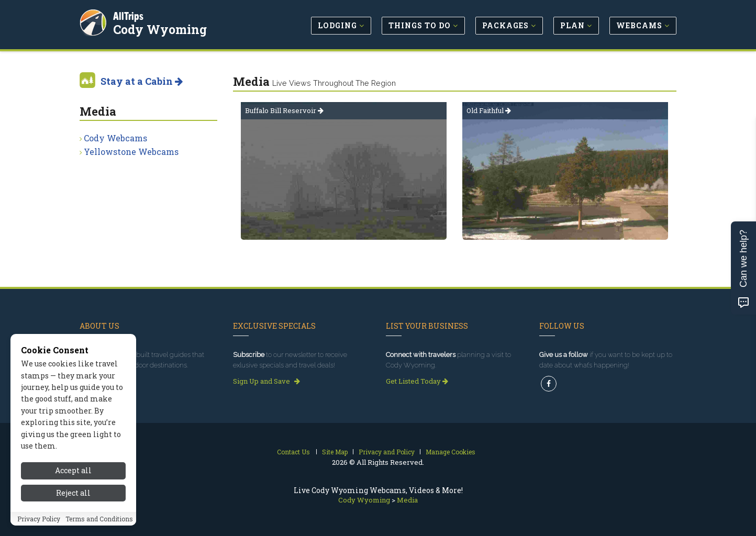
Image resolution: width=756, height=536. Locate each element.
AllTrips (129, 15)
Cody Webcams (115, 138)
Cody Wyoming (161, 28)
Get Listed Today (417, 381)
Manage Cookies (451, 452)
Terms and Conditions (99, 519)
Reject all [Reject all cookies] (73, 493)
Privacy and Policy (387, 452)
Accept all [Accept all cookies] (73, 470)
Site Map (335, 452)
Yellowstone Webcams (131, 152)
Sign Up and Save (266, 381)
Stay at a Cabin (142, 81)
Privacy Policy (39, 519)
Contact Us (293, 452)
